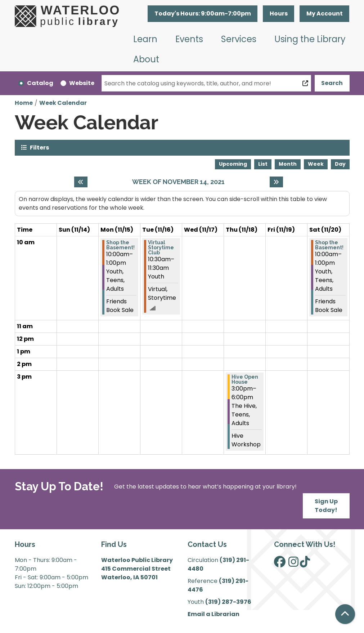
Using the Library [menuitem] (310, 39)
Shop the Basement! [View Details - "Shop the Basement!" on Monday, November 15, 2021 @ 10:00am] (120, 245)
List (263, 164)
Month (288, 164)
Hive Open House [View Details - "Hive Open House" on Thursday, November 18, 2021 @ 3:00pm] (245, 379)
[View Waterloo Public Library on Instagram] (293, 564)
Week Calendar (63, 103)
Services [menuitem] (239, 39)
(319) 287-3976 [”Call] (228, 602)
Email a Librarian (214, 614)
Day (340, 164)
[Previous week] (81, 182)
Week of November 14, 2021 (178, 182)
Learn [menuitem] (145, 39)
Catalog (40, 83)
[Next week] (276, 182)
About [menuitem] (146, 59)
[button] (203, 14)
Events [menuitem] (189, 39)
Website (82, 83)
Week (316, 164)
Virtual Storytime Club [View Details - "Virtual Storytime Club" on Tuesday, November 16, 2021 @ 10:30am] (161, 248)
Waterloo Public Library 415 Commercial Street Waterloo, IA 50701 (137, 569)
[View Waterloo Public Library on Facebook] (280, 564)
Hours (279, 14)
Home (24, 103)
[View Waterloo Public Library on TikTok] (305, 564)
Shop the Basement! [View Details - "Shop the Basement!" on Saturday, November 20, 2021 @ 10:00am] (329, 245)
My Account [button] (325, 14)
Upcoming (233, 164)
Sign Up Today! (326, 506)
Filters (39, 147)
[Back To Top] (345, 614)
